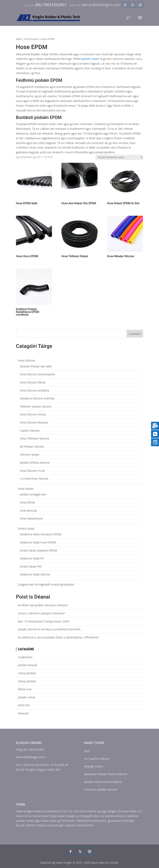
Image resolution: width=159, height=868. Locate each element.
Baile (19, 39)
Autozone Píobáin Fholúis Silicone (106, 774)
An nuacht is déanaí (97, 759)
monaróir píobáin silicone (101, 789)
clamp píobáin (27, 673)
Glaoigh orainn (94, 766)
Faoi (87, 751)
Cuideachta (25, 657)
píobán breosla (28, 665)
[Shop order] (119, 157)
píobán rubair (90, 59)
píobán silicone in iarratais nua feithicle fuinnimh (49, 629)
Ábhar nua (25, 689)
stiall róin (24, 705)
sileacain (24, 713)
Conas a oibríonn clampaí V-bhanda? (41, 613)
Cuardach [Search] (135, 334)
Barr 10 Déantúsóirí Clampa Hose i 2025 (44, 621)
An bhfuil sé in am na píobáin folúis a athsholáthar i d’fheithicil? (58, 637)
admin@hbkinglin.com (30, 757)
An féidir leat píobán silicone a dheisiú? (43, 605)
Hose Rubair (31, 39)
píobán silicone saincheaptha (103, 782)
